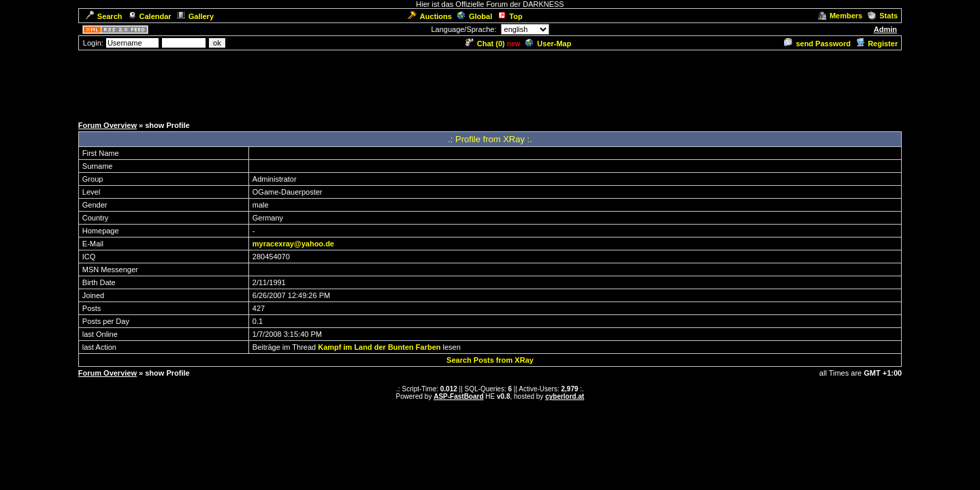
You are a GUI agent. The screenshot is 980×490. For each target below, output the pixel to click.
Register (877, 44)
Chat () (485, 44)
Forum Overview (108, 125)
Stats (883, 16)
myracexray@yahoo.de (293, 244)
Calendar (150, 16)
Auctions (430, 16)
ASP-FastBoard (458, 396)
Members (840, 16)
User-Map (548, 44)
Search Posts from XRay (490, 360)
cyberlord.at (565, 396)
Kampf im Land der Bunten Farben (379, 347)
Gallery (195, 16)
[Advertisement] (490, 82)
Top (510, 16)
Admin (885, 29)
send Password (817, 44)
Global (475, 16)
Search (104, 16)
